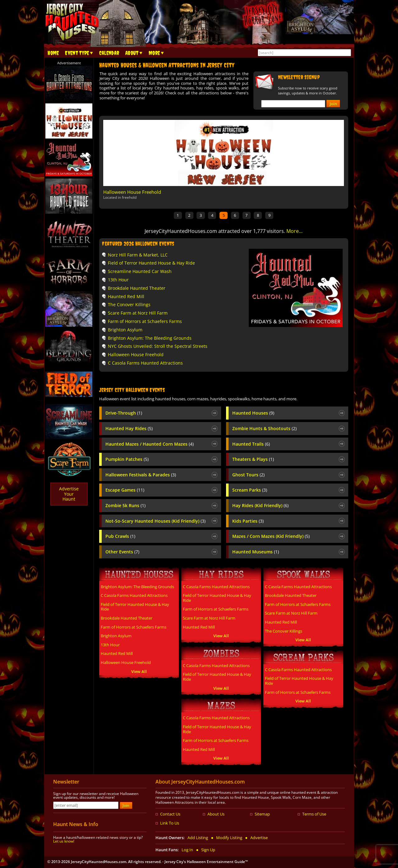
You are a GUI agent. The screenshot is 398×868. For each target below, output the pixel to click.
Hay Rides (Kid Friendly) (260, 506)
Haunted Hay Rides (129, 429)
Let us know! (64, 841)
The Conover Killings (129, 304)
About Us (216, 814)
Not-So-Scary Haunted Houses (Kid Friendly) (155, 521)
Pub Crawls (120, 536)
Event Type (77, 53)
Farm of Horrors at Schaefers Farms (145, 321)
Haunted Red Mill (126, 296)
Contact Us (170, 814)
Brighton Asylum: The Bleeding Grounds (150, 338)
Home (53, 53)
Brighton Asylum (125, 330)
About (132, 53)
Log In (187, 850)
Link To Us (170, 823)
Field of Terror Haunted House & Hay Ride (151, 263)
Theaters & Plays (253, 459)
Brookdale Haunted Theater (137, 288)
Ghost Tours (248, 475)
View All (139, 671)
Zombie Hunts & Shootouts (264, 429)
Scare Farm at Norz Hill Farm (138, 313)
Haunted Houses (253, 413)
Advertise (259, 838)
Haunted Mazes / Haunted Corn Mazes (150, 444)
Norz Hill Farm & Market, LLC (138, 255)
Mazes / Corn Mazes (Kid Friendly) (271, 536)
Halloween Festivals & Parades (141, 475)
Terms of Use (314, 814)
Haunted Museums (256, 552)
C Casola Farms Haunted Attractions (145, 363)
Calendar (109, 53)
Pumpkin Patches (127, 459)
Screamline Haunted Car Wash (140, 271)
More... (294, 231)
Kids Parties (248, 521)
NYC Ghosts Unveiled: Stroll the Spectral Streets (158, 346)
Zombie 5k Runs (125, 506)
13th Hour (118, 280)
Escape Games (125, 490)
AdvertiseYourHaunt (69, 494)
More (154, 53)
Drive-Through (124, 413)
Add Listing (198, 838)
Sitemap (262, 814)
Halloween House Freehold (132, 192)
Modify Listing (229, 838)
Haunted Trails (251, 444)
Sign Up (208, 850)
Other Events (122, 552)
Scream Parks (250, 490)
